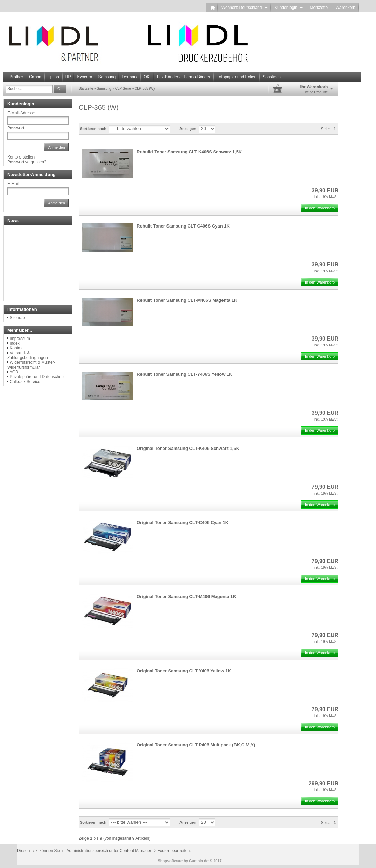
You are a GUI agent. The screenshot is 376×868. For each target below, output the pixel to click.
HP (68, 77)
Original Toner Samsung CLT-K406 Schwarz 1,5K (188, 448)
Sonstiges (272, 77)
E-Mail (13, 184)
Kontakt (17, 348)
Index (15, 343)
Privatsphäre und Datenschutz (37, 377)
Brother (16, 77)
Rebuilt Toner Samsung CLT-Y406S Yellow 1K (185, 374)
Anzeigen (188, 129)
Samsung (107, 77)
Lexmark (130, 77)
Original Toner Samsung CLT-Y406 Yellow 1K (184, 671)
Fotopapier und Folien (236, 77)
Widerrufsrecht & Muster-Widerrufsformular (31, 365)
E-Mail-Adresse (21, 113)
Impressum (20, 339)
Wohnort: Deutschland (245, 8)
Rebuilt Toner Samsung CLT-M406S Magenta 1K (187, 300)
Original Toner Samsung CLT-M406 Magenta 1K (186, 597)
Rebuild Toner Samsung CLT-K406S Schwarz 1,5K (189, 152)
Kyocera (84, 77)
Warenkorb (346, 8)
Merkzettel (319, 8)
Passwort (16, 128)
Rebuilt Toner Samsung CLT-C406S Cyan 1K (183, 226)
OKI (147, 77)
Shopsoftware (170, 861)
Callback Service (25, 382)
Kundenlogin (289, 8)
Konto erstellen (21, 157)
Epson (53, 77)
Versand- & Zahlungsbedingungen (28, 355)
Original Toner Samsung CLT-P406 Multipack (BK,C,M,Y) (196, 745)
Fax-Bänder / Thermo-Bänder (184, 77)
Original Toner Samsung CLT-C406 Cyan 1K (183, 522)
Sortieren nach (93, 129)
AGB (14, 372)
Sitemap (17, 318)
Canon (35, 77)
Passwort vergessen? (27, 162)
